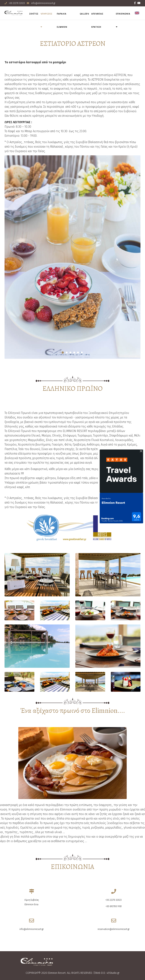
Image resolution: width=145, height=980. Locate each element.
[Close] (141, 451)
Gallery (84, 14)
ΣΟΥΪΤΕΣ (34, 14)
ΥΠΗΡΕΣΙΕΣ (46, 14)
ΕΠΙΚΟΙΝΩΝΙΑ (123, 14)
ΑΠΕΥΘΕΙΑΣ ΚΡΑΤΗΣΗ (97, 20)
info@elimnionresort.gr (43, 3)
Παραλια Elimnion (62, 20)
